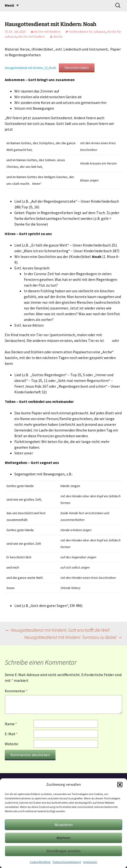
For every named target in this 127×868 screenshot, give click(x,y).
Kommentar (16, 691)
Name (11, 724)
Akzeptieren (64, 825)
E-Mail (11, 734)
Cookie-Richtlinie (40, 862)
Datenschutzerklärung (67, 862)
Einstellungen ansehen (63, 851)
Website (11, 744)
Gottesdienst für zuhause (87, 31)
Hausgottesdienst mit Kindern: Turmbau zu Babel (73, 637)
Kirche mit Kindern (47, 31)
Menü (9, 5)
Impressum (90, 862)
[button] (120, 785)
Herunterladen (77, 67)
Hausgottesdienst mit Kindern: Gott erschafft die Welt (57, 630)
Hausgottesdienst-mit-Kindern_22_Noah (30, 68)
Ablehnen (63, 838)
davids (58, 36)
